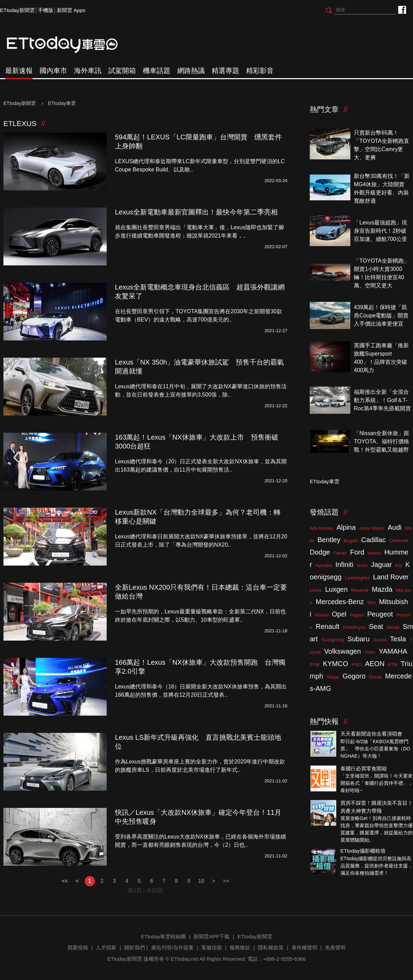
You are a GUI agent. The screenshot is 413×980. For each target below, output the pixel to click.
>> (226, 881)
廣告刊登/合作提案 (172, 947)
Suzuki (380, 640)
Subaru (358, 639)
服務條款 (240, 947)
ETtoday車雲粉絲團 (402, 9)
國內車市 (53, 71)
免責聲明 (335, 947)
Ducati (375, 677)
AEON (375, 664)
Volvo (370, 652)
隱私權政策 (271, 947)
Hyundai (324, 565)
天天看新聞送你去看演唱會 (371, 734)
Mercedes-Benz (340, 602)
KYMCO (335, 664)
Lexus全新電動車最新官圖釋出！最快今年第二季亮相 (196, 212)
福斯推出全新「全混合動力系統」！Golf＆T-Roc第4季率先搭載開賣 (382, 400)
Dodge (320, 552)
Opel (339, 614)
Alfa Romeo (321, 528)
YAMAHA (393, 651)
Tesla (398, 639)
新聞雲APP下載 (211, 936)
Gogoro (354, 676)
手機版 (46, 10)
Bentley (329, 540)
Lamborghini (357, 578)
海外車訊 (88, 71)
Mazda (382, 589)
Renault (327, 626)
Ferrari (340, 553)
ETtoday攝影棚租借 (363, 851)
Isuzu (362, 565)
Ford (357, 552)
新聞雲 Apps (71, 10)
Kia (399, 565)
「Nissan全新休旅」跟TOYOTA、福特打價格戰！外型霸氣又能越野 (382, 441)
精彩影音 (260, 71)
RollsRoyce (354, 627)
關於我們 (135, 947)
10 (201, 881)
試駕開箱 (122, 71)
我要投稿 (78, 947)
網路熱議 (191, 71)
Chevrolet (399, 541)
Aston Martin (372, 528)
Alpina (346, 527)
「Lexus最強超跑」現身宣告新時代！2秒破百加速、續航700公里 (380, 231)
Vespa (333, 677)
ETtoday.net (184, 959)
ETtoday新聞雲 (17, 10)
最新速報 (19, 71)
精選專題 (225, 71)
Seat (376, 626)
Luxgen (337, 589)
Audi (395, 527)
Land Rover (391, 577)
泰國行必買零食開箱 (364, 768)
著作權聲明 (304, 947)
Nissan (321, 615)
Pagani (357, 615)
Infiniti (344, 565)
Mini (371, 603)
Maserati (360, 590)
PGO (357, 665)
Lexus (316, 590)
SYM (315, 665)
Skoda (393, 627)
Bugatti (351, 541)
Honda (374, 553)
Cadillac (373, 540)
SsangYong (332, 640)
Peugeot (380, 614)
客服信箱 (212, 947)
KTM (393, 665)
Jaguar (382, 565)
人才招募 (106, 947)
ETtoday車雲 (69, 45)
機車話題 (157, 71)
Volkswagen (343, 651)
